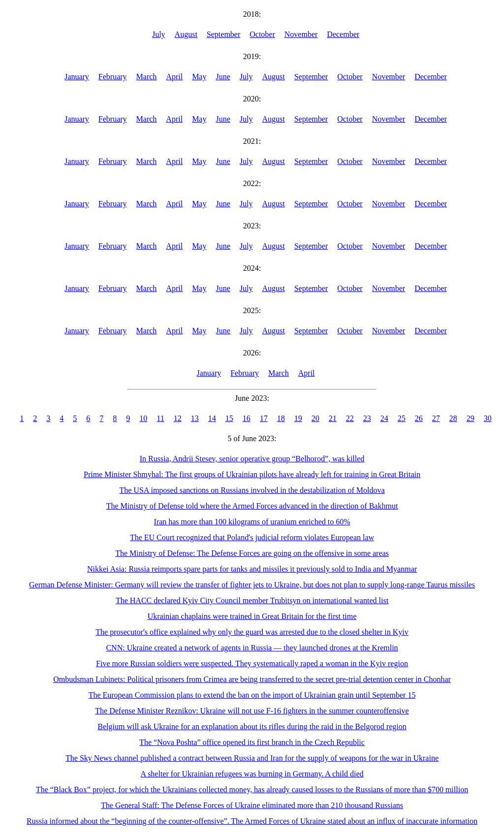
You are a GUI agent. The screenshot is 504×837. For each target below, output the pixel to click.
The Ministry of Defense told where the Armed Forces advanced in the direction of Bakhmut (252, 506)
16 (247, 418)
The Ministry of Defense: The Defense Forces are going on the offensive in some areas (252, 553)
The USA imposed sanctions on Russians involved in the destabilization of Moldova (252, 490)
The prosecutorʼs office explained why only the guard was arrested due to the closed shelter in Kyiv (252, 632)
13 (195, 418)
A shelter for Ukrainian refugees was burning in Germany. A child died (252, 774)
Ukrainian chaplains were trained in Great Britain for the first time (252, 616)
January (77, 77)
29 (471, 418)
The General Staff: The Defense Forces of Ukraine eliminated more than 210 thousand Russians (252, 805)
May (199, 77)
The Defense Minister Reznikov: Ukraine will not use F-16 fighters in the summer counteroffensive (252, 711)
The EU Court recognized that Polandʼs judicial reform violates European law (252, 537)
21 (333, 418)
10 (143, 418)
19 (298, 418)
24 (384, 418)
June (223, 77)
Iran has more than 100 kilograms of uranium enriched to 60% (252, 522)
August (186, 34)
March (147, 77)
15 (229, 418)
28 (453, 418)
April (174, 77)
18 (281, 418)
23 (367, 418)
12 (178, 418)
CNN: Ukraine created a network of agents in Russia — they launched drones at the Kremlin (252, 648)
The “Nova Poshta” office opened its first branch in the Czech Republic (252, 742)
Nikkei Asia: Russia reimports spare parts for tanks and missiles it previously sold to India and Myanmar (252, 569)
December (343, 34)
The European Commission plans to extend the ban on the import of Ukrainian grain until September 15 (252, 695)
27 (436, 418)
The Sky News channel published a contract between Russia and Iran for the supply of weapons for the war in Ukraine (252, 758)
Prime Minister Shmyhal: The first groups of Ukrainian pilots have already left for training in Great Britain (252, 474)
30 (488, 418)
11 (160, 418)
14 (212, 418)
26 (419, 418)
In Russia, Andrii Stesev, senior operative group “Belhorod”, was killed (252, 459)
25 (402, 418)
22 (350, 418)
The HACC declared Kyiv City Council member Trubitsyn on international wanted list (252, 600)
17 (264, 418)
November (301, 34)
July (159, 34)
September (223, 34)
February (113, 77)
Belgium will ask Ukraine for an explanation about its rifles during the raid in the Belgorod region (252, 726)
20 (315, 418)
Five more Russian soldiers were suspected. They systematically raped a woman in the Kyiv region (252, 663)
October (262, 34)
